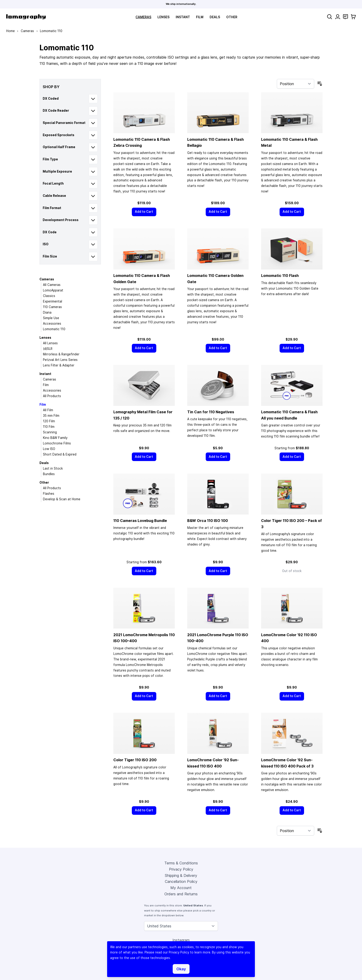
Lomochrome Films (57, 443)
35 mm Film (51, 416)
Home (11, 31)
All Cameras (52, 285)
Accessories (52, 324)
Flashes (49, 494)
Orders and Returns (181, 894)
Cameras (143, 17)
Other (232, 17)
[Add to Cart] (144, 212)
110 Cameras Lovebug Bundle (140, 521)
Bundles (49, 474)
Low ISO (49, 449)
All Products (52, 396)
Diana (47, 312)
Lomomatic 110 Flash (280, 276)
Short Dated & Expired (60, 454)
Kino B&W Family (55, 438)
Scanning (50, 432)
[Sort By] (296, 84)
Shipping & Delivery (181, 875)
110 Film (49, 427)
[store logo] (26, 17)
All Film (48, 410)
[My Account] (338, 17)
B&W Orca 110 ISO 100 (208, 521)
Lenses (163, 17)
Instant (183, 17)
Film (200, 17)
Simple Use (51, 318)
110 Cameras (52, 307)
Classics (49, 296)
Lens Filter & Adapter (59, 365)
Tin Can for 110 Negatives (211, 412)
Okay (181, 969)
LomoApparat (53, 290)
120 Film (49, 421)
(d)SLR (48, 349)
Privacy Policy (181, 869)
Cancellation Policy (181, 881)
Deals (215, 17)
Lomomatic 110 (54, 329)
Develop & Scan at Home (62, 499)
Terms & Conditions (181, 863)
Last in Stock (53, 468)
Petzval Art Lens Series (60, 360)
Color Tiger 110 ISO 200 (135, 760)
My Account (181, 888)
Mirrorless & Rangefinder (61, 354)
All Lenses (50, 343)
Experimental (53, 301)
